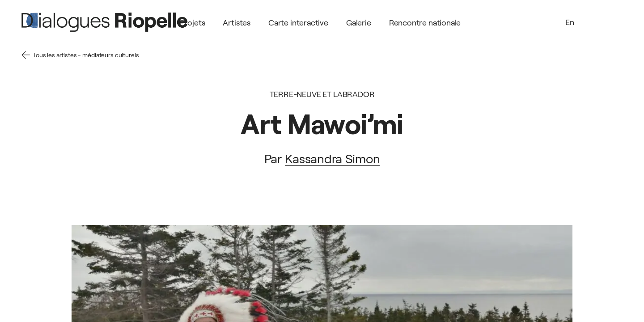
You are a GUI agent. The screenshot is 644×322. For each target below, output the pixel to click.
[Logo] (104, 22)
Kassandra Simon (333, 159)
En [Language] (570, 22)
